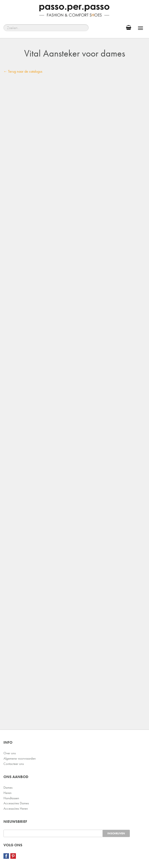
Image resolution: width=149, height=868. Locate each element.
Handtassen (11, 798)
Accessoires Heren (16, 808)
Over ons (10, 753)
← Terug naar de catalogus (23, 71)
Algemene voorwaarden (20, 758)
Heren (7, 793)
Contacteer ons (14, 764)
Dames (8, 787)
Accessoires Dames (16, 803)
